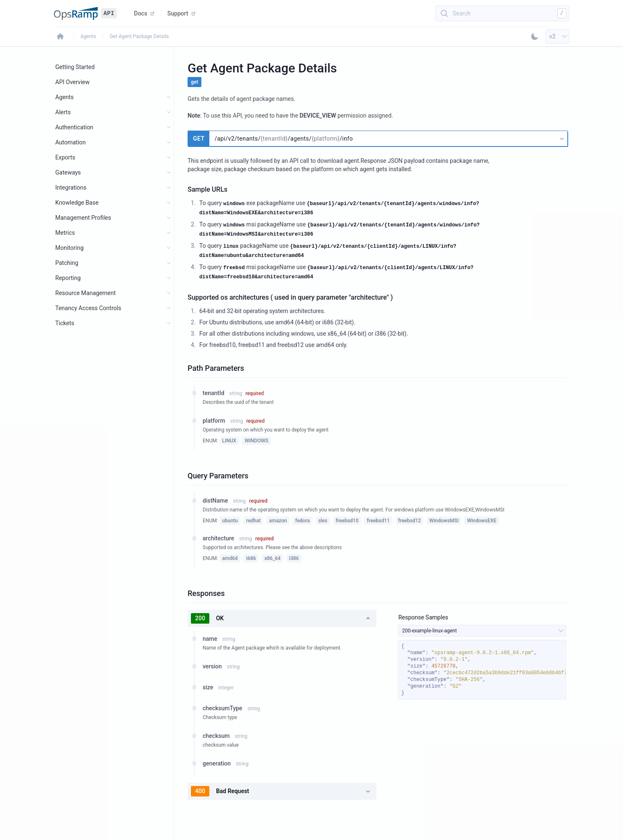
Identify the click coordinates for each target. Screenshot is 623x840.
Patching (67, 263)
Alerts (63, 112)
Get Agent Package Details (139, 36)
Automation (71, 142)
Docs (144, 13)
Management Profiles (83, 218)
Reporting (68, 278)
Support (181, 13)
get (194, 82)
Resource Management (85, 293)
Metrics (65, 233)
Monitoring (70, 248)
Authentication (74, 127)
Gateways (68, 172)
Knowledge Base (77, 203)
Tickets (65, 323)
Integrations (71, 188)
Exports (65, 157)
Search (462, 13)
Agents (88, 36)
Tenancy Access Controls (88, 308)
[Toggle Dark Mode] (535, 36)
